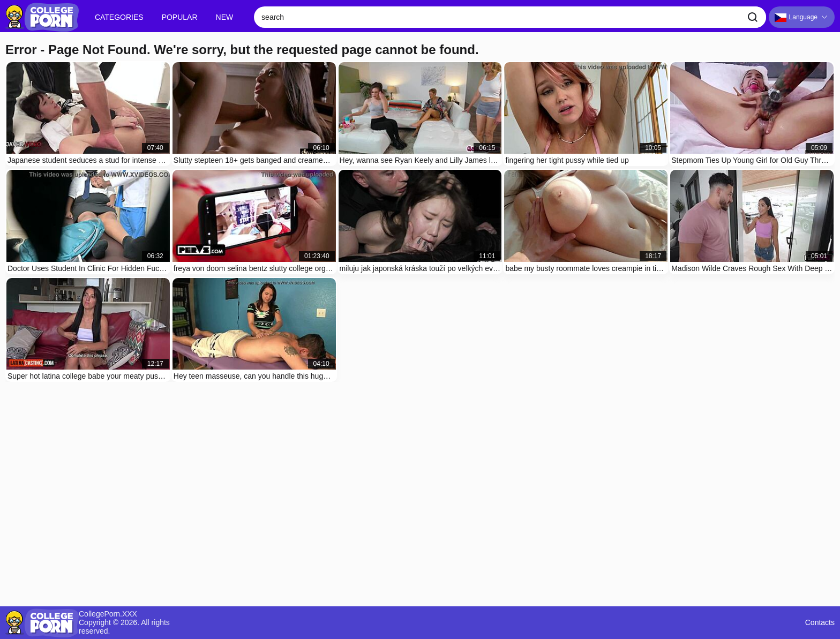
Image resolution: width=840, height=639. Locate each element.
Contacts (820, 623)
